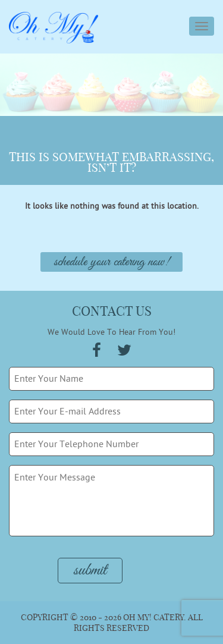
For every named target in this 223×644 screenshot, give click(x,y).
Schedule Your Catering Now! (111, 262)
